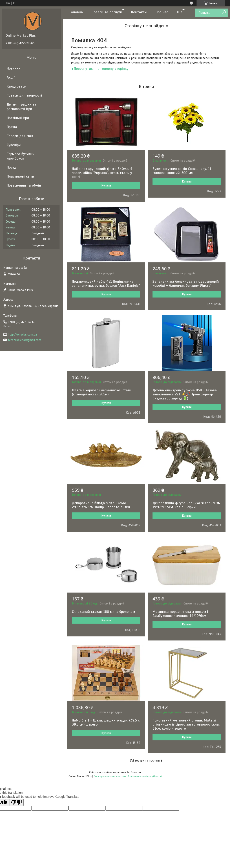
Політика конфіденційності (145, 776)
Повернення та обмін (24, 185)
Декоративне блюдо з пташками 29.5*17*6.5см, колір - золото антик (101, 505)
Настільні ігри (18, 118)
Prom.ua (136, 772)
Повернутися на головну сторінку (101, 69)
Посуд (12, 167)
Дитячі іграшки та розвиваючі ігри (22, 107)
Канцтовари (17, 86)
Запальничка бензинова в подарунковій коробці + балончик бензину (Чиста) (186, 284)
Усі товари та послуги (145, 761)
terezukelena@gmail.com (24, 340)
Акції (11, 77)
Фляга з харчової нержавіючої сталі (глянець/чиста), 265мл (101, 392)
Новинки (14, 68)
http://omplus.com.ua (22, 335)
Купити (106, 186)
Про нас (162, 12)
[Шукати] (224, 12)
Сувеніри (14, 145)
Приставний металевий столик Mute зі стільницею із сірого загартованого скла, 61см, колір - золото (186, 724)
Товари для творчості (24, 95)
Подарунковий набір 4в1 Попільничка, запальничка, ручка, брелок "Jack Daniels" (106, 284)
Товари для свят (20, 136)
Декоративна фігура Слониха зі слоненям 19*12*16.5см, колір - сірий (187, 505)
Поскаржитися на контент (110, 776)
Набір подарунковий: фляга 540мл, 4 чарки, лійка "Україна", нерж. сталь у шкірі (102, 173)
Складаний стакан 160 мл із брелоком (103, 612)
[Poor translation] (16, 802)
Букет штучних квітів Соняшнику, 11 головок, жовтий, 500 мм (182, 171)
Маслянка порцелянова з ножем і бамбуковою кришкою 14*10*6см (180, 614)
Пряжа (12, 127)
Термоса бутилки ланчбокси (21, 156)
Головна (76, 12)
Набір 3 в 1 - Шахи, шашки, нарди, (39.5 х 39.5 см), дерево (106, 722)
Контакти (139, 12)
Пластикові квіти (20, 176)
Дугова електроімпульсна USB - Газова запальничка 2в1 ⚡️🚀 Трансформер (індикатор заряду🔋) (185, 394)
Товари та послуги (107, 12)
